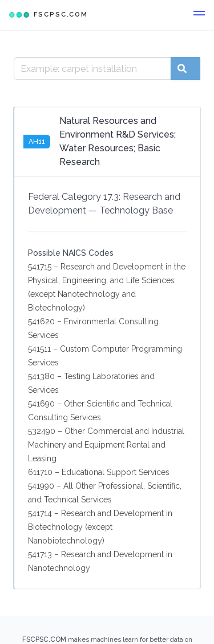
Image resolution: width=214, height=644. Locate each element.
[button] (199, 15)
